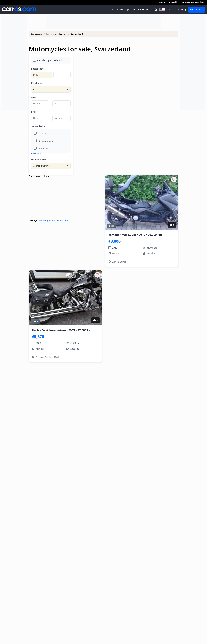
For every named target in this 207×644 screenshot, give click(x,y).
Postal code (37, 69)
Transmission (38, 126)
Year (34, 97)
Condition (36, 83)
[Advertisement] (14, 63)
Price (34, 112)
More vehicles (141, 10)
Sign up (182, 10)
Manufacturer (39, 160)
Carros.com (36, 34)
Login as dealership (169, 2)
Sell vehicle (197, 10)
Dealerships (123, 10)
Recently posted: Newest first (53, 221)
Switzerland (77, 34)
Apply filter (36, 154)
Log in (171, 10)
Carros (109, 10)
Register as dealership (193, 2)
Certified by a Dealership (48, 60)
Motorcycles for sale (57, 34)
